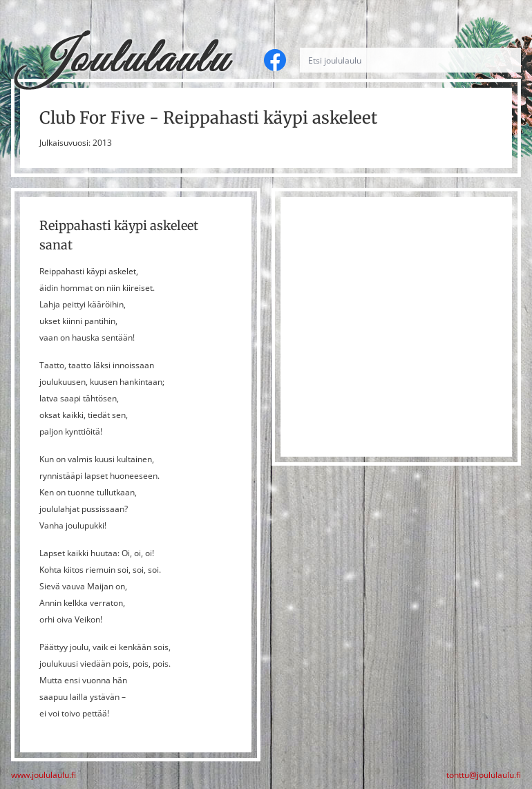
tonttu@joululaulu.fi (484, 775)
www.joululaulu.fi (44, 775)
